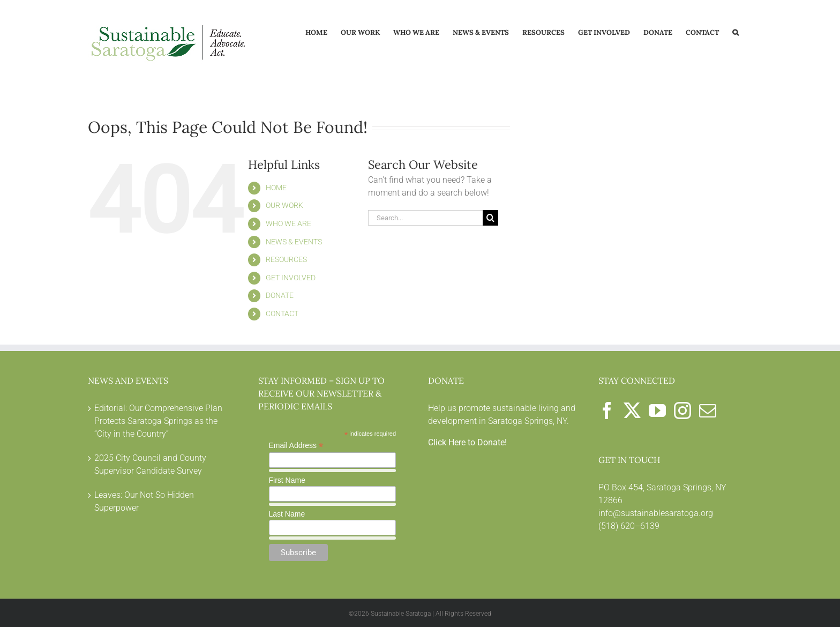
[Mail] (708, 410)
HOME (276, 188)
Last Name (287, 514)
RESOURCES (286, 259)
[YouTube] (657, 410)
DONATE (280, 295)
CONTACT (282, 313)
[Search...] (425, 218)
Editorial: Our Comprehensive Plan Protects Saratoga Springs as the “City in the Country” (158, 421)
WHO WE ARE (288, 223)
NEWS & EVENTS (294, 242)
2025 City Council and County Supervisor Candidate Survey (150, 464)
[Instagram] (682, 410)
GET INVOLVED (291, 278)
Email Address (296, 446)
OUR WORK (284, 205)
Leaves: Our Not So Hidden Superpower (144, 501)
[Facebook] (607, 410)
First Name (287, 480)
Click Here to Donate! (467, 442)
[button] (736, 32)
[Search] (490, 218)
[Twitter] (632, 410)
